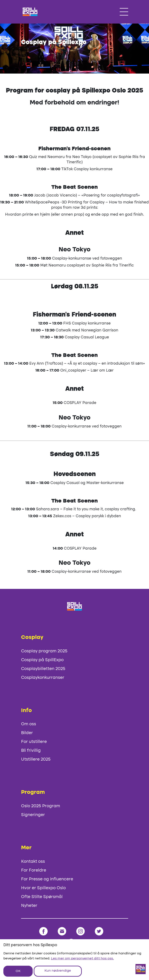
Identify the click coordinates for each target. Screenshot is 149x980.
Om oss (29, 724)
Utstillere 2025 (36, 760)
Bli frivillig (31, 751)
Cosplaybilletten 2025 (43, 669)
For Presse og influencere (47, 879)
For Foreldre (34, 871)
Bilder (27, 733)
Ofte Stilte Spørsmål (42, 897)
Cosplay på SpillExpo (42, 660)
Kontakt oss (33, 862)
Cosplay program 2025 (44, 651)
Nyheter (29, 906)
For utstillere (34, 742)
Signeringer (33, 815)
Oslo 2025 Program (41, 806)
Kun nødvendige (58, 971)
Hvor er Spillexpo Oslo (43, 888)
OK (18, 971)
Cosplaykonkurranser (43, 678)
